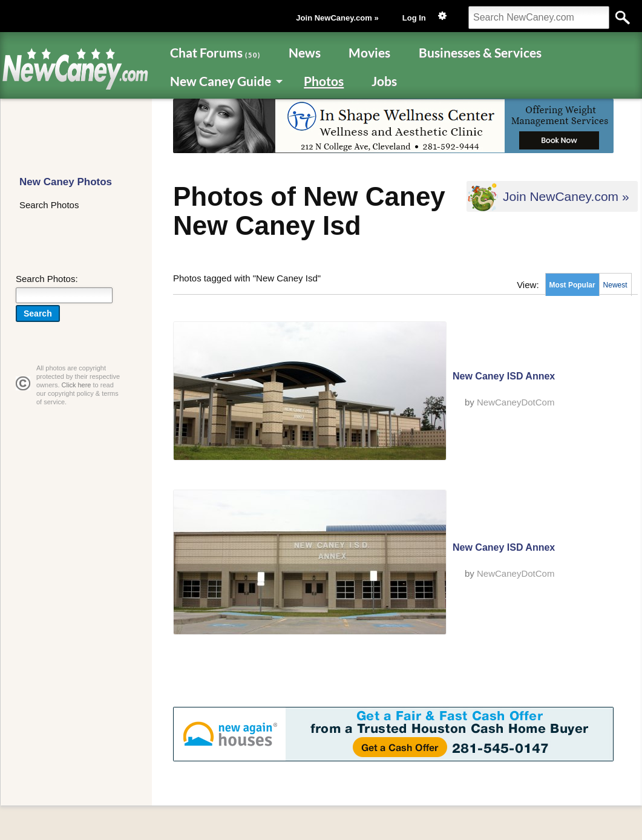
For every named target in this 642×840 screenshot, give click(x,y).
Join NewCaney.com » (337, 18)
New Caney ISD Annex (504, 376)
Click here (77, 385)
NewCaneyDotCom (516, 402)
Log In (414, 18)
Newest (615, 285)
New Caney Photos (66, 182)
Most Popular (572, 285)
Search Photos (49, 205)
